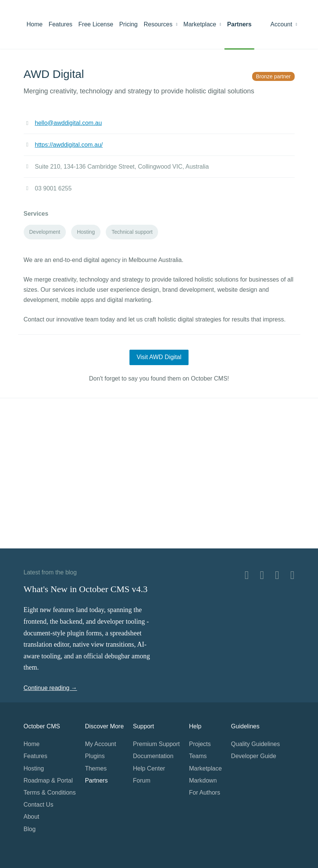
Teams (198, 756)
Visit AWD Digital (159, 357)
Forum (142, 780)
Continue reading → (50, 688)
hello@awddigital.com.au (68, 123)
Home (35, 24)
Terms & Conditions (50, 793)
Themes (96, 768)
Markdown (203, 780)
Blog (30, 829)
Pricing (129, 24)
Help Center (149, 768)
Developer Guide (254, 756)
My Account (101, 744)
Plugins (95, 756)
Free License (96, 24)
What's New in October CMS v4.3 (86, 589)
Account (284, 24)
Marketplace (202, 24)
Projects (200, 744)
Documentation (153, 756)
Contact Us (39, 805)
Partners (240, 24)
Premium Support (156, 744)
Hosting (34, 768)
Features (60, 24)
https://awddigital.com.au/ (69, 145)
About (32, 817)
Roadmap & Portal (48, 780)
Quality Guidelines (256, 744)
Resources (161, 24)
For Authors (205, 793)
